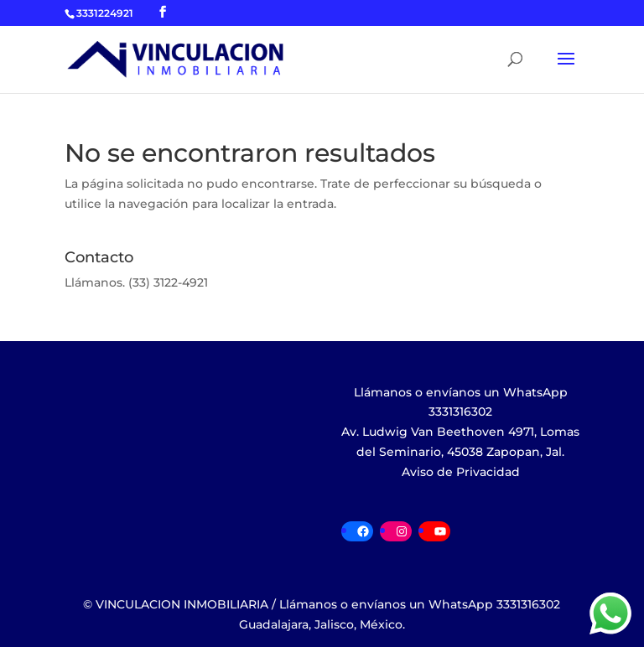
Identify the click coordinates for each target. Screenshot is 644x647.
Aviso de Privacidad (461, 472)
